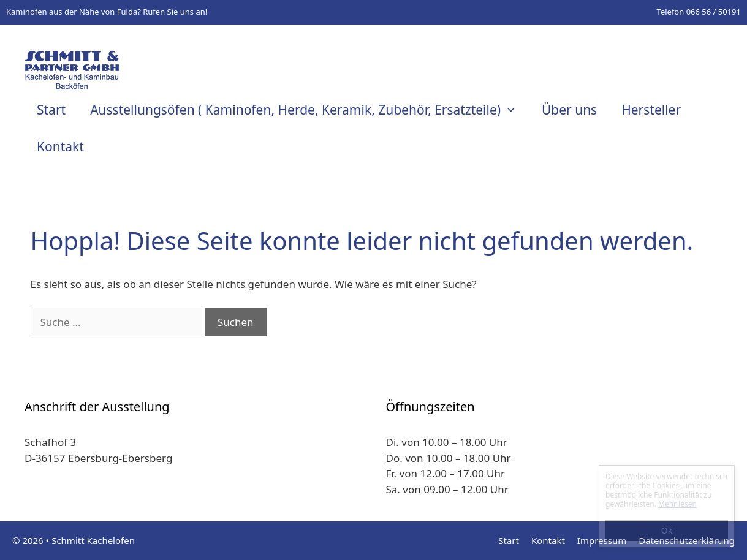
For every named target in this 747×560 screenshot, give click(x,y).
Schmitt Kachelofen (93, 540)
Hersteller (651, 110)
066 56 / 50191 (714, 12)
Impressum (602, 540)
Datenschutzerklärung (687, 540)
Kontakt (60, 146)
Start (51, 110)
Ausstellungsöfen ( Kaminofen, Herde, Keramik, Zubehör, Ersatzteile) (310, 110)
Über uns (569, 110)
